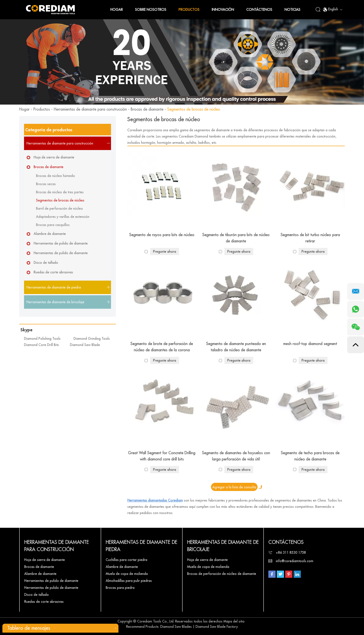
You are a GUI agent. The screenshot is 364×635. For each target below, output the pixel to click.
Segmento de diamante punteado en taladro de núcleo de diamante (236, 347)
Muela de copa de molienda (127, 574)
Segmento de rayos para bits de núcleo (162, 235)
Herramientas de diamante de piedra (142, 546)
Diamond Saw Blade (85, 345)
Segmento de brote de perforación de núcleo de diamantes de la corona (162, 347)
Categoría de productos (49, 130)
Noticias (292, 10)
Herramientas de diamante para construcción (90, 109)
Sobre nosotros (151, 10)
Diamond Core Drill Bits (41, 345)
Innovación (223, 10)
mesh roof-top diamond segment (310, 344)
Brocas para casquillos (53, 225)
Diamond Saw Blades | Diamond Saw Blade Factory (199, 627)
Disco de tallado (46, 263)
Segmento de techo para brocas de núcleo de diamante (310, 456)
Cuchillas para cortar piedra (126, 560)
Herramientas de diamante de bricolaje (223, 546)
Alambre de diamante (50, 234)
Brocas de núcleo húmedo (56, 176)
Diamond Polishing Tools (42, 339)
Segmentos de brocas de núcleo (194, 109)
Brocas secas (46, 184)
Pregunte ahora (165, 251)
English (333, 10)
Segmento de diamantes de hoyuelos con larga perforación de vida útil (236, 456)
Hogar (117, 10)
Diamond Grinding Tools (92, 339)
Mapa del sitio (234, 621)
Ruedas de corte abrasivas (53, 272)
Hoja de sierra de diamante (54, 157)
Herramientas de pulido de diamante (61, 243)
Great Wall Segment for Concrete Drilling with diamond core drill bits (162, 456)
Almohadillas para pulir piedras (129, 581)
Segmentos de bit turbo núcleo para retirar (310, 238)
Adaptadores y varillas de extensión (63, 217)
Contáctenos (259, 10)
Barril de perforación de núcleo (59, 208)
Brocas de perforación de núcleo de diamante (222, 574)
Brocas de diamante (147, 109)
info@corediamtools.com (295, 561)
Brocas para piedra (120, 588)
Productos (189, 10)
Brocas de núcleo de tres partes (60, 192)
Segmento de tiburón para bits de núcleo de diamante (236, 238)
